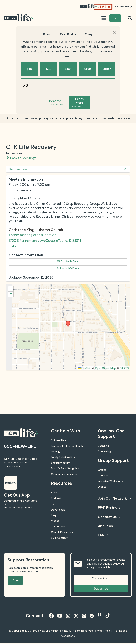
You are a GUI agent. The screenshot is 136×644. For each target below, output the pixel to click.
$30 (49, 69)
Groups (102, 471)
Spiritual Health (60, 442)
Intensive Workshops (110, 483)
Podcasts (57, 500)
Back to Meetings (21, 159)
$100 (87, 69)
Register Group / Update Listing (63, 119)
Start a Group (32, 119)
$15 (29, 69)
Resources (125, 119)
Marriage (56, 453)
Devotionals (58, 511)
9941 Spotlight (60, 539)
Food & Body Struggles (65, 470)
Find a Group (12, 119)
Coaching (103, 447)
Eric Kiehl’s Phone (68, 269)
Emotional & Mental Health (67, 447)
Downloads (108, 119)
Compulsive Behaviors (64, 476)
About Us (107, 527)
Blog (54, 517)
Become (56, 103)
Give (115, 18)
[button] (67, 323)
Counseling (104, 453)
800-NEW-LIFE (20, 448)
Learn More (78, 103)
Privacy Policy (104, 632)
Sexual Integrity (60, 464)
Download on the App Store (21, 504)
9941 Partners (111, 509)
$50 (68, 69)
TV (53, 505)
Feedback (92, 119)
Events (102, 488)
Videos (55, 522)
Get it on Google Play (18, 509)
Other (107, 69)
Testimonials (59, 528)
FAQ (103, 536)
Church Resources (62, 534)
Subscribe (101, 590)
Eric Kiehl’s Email (68, 263)
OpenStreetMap (106, 370)
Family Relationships (63, 459)
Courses (103, 477)
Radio (54, 494)
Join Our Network (114, 500)
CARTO (124, 370)
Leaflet (84, 370)
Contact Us (109, 518)
